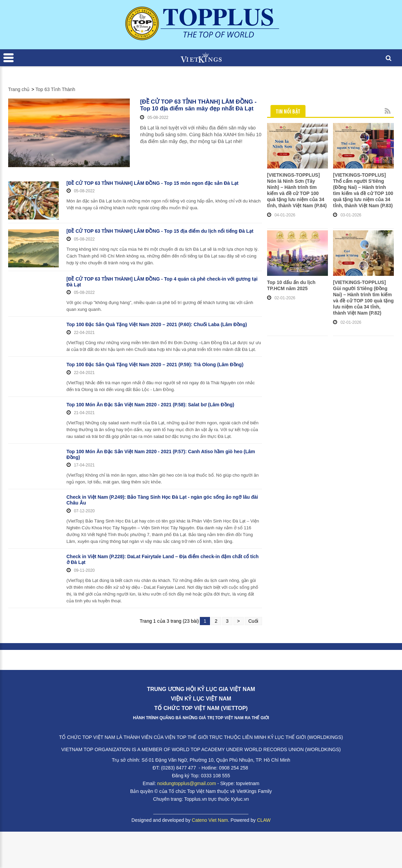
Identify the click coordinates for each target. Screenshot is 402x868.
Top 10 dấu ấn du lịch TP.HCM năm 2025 (291, 285)
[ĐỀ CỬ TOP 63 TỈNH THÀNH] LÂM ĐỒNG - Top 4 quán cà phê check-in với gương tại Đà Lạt (162, 282)
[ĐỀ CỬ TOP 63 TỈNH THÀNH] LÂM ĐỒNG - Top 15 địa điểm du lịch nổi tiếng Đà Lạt (160, 231)
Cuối (253, 621)
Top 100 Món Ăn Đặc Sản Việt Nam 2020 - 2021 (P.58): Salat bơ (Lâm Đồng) (151, 405)
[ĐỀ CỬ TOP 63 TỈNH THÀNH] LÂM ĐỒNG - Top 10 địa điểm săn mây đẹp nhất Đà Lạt (198, 105)
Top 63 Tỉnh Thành (55, 89)
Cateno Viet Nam (210, 820)
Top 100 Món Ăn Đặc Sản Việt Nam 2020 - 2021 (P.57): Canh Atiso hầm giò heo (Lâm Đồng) (161, 454)
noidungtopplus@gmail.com (187, 783)
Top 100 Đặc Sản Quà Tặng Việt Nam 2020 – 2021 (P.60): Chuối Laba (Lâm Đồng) (157, 324)
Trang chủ (19, 89)
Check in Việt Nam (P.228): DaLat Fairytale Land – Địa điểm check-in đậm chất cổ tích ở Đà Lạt (163, 559)
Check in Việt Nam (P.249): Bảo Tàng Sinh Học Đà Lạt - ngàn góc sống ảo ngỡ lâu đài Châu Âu (162, 500)
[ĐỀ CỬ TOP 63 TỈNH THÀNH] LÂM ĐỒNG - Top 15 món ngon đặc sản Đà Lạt (153, 183)
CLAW (264, 820)
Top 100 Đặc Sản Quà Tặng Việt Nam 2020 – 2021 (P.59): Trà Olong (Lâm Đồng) (155, 365)
